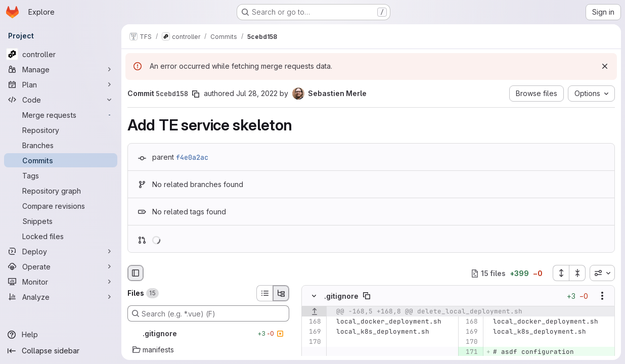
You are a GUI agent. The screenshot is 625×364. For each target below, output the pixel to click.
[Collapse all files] (577, 273)
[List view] (264, 293)
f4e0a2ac (192, 157)
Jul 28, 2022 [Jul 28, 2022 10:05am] (257, 93)
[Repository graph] (61, 191)
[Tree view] (281, 293)
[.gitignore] (208, 334)
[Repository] (61, 130)
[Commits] (61, 160)
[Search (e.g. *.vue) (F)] (208, 313)
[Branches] (61, 145)
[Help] (61, 335)
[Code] (61, 100)
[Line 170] (313, 342)
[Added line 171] (470, 352)
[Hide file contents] (314, 296)
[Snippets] (61, 221)
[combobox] (602, 273)
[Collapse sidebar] (61, 351)
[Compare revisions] (61, 206)
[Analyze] (61, 297)
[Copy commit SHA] (196, 94)
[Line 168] (313, 322)
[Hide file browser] (136, 273)
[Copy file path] (367, 296)
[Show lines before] (314, 312)
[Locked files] (61, 236)
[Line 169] (313, 332)
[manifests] (208, 350)
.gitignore (341, 296)
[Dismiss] (605, 66)
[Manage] (61, 69)
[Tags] (61, 175)
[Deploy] (61, 251)
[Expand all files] (561, 273)
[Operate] (61, 266)
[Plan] (61, 84)
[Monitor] (61, 282)
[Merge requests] (61, 115)
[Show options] (602, 296)
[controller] (61, 54)
